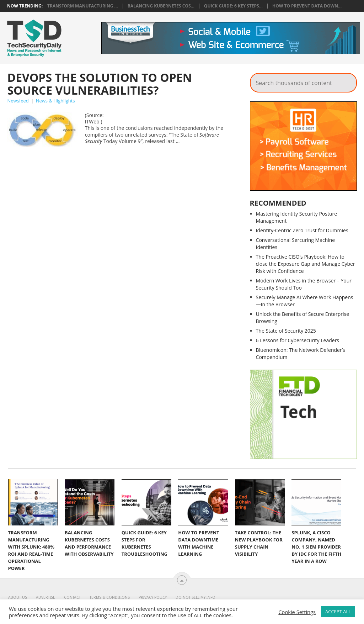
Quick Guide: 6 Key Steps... (233, 6)
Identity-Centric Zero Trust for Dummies (302, 230)
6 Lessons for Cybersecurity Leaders (298, 340)
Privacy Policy (153, 597)
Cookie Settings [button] (297, 612)
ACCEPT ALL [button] (338, 612)
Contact (72, 597)
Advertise (45, 597)
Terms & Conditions (110, 597)
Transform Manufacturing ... (83, 6)
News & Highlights (55, 101)
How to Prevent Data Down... (307, 6)
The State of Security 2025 (286, 331)
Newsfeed (18, 101)
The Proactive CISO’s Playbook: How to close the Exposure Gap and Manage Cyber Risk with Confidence (306, 264)
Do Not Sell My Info (196, 597)
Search (347, 81)
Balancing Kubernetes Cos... (161, 6)
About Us (18, 597)
